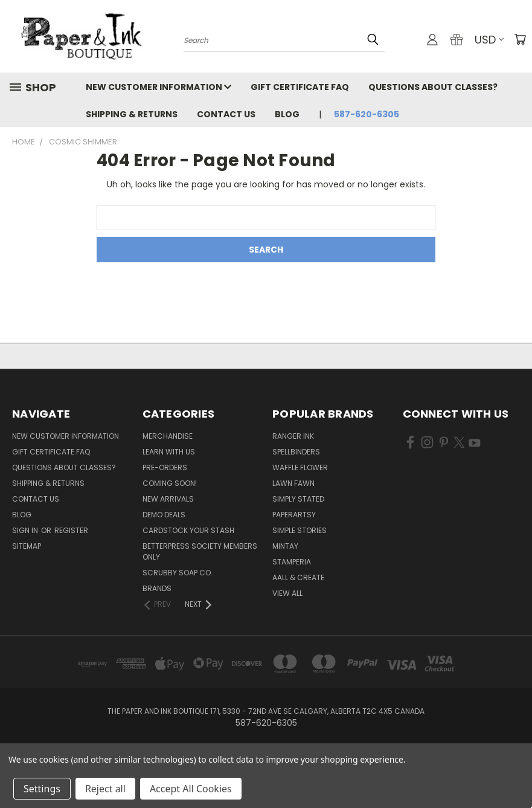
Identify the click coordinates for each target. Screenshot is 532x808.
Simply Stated (298, 499)
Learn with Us (169, 452)
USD (489, 40)
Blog (287, 114)
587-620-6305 (367, 114)
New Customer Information (159, 87)
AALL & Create (298, 577)
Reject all (105, 789)
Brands (157, 588)
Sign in (26, 530)
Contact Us (226, 114)
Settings (42, 789)
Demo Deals (164, 515)
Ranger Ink (293, 436)
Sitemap (27, 546)
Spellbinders (296, 452)
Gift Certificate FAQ (300, 87)
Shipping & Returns (132, 114)
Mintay (285, 546)
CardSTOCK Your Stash (188, 530)
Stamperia (292, 562)
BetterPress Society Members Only (200, 551)
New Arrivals (168, 499)
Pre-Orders (165, 467)
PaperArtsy (294, 515)
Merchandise (168, 436)
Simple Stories (300, 530)
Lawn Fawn (293, 483)
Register (71, 530)
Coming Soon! (170, 483)
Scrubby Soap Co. (178, 573)
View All (287, 593)
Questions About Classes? (433, 87)
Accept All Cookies (191, 789)
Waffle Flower (300, 467)
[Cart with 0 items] (520, 39)
